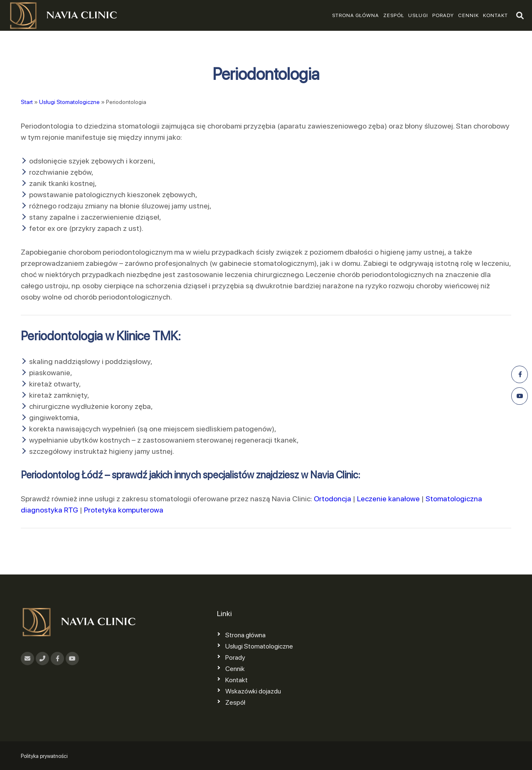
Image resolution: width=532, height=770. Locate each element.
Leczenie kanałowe (388, 499)
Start (27, 102)
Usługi (418, 15)
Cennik (468, 15)
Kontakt (495, 15)
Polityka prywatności (44, 756)
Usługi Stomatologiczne (69, 102)
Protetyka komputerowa (124, 510)
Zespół (394, 15)
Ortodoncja (332, 499)
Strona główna (356, 15)
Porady (443, 15)
